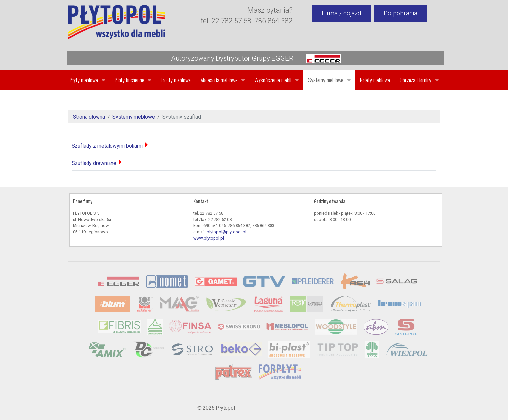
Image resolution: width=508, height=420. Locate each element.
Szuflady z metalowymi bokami (107, 146)
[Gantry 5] (116, 22)
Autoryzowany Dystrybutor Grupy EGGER (256, 59)
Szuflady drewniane (94, 163)
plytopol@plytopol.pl (226, 232)
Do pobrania (400, 13)
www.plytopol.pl (209, 238)
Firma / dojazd (341, 13)
